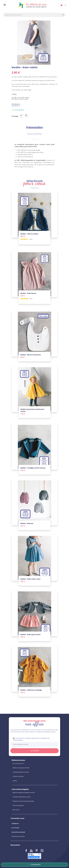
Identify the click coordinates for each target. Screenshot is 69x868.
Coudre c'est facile (18, 776)
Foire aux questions (18, 805)
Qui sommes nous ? (18, 763)
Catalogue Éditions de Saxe (21, 772)
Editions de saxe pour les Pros (21, 768)
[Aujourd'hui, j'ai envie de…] (34, 15)
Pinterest (26, 117)
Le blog (15, 781)
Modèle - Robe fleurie (28, 293)
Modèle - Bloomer (27, 523)
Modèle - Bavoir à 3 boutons (31, 355)
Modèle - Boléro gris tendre (30, 635)
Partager (21, 117)
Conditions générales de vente (22, 797)
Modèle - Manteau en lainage (31, 690)
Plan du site (16, 810)
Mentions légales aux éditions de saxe (24, 793)
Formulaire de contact (18, 836)
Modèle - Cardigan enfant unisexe (33, 468)
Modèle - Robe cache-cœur (31, 579)
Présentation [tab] (35, 127)
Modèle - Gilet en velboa (29, 234)
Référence (16, 104)
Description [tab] (35, 134)
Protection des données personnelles (23, 801)
